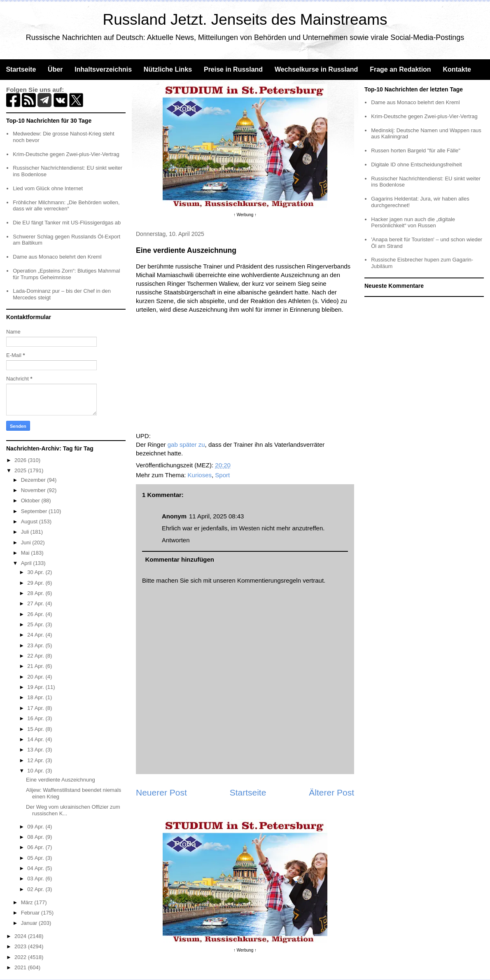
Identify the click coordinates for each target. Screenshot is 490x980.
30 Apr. (36, 572)
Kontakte (457, 69)
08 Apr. (36, 837)
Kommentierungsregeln (269, 580)
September (35, 511)
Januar (30, 923)
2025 (21, 470)
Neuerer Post (161, 792)
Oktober (31, 500)
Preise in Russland (233, 69)
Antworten (176, 540)
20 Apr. (36, 677)
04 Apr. (36, 868)
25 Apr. (36, 624)
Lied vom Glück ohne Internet (48, 188)
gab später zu (186, 444)
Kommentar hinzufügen (180, 559)
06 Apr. (36, 847)
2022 (21, 957)
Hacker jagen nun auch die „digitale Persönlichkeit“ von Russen (413, 223)
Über (55, 69)
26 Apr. (36, 614)
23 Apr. (36, 645)
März (28, 902)
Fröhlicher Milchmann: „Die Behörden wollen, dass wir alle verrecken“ (66, 206)
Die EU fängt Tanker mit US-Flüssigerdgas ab (67, 223)
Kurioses (200, 475)
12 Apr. (36, 760)
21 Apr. (36, 666)
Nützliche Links (168, 69)
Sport (222, 475)
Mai (26, 553)
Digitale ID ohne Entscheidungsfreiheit (416, 164)
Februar (31, 913)
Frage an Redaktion (400, 69)
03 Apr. (36, 878)
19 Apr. (36, 687)
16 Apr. (36, 718)
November (34, 490)
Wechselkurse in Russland (316, 69)
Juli (26, 532)
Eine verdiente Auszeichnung (61, 780)
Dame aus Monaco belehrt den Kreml (57, 257)
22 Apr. (36, 656)
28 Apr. (36, 593)
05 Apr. (36, 858)
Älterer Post (331, 792)
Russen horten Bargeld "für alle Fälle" (416, 150)
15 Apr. (36, 729)
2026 (21, 460)
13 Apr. (36, 750)
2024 (21, 936)
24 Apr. (36, 635)
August (30, 521)
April (27, 563)
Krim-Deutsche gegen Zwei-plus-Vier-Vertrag (66, 154)
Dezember (34, 480)
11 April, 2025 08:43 (216, 516)
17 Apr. (36, 708)
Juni (27, 542)
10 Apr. (36, 771)
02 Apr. (36, 889)
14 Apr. (36, 739)
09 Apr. (36, 827)
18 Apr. (36, 697)
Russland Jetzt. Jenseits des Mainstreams (245, 20)
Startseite (21, 69)
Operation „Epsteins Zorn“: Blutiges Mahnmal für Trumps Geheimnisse (66, 274)
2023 (21, 946)
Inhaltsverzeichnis (103, 69)
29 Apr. (36, 583)
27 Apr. (36, 603)
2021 (21, 967)
